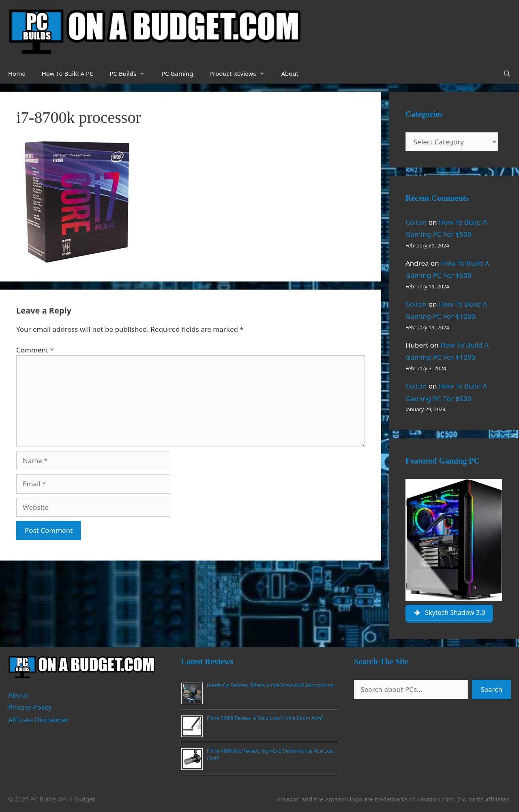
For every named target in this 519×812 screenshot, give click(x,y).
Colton (416, 222)
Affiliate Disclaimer (38, 720)
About (290, 73)
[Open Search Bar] (507, 73)
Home (17, 73)
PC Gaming (177, 73)
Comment (35, 350)
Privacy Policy (30, 707)
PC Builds (131, 73)
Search (491, 689)
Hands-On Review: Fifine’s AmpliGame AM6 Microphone (270, 685)
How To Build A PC (68, 73)
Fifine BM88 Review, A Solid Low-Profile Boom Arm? (265, 718)
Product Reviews (241, 73)
